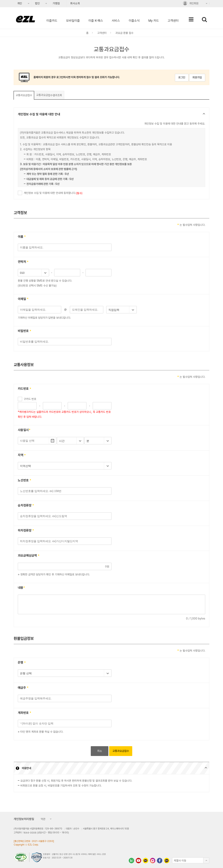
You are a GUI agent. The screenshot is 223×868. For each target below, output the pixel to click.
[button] (111, 114)
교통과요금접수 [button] (121, 751)
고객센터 (173, 21)
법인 (36, 5)
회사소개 (75, 3)
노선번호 (25, 481)
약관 (42, 819)
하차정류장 (26, 531)
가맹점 (56, 3)
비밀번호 (25, 331)
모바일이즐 (73, 21)
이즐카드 (52, 21)
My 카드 (154, 21)
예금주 (23, 688)
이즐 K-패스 (96, 21)
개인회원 (191, 4)
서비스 (116, 21)
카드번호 (25, 389)
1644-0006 (30, 833)
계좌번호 (25, 713)
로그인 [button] (182, 77)
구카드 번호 (30, 399)
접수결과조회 (49, 95)
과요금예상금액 (29, 556)
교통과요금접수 (24, 95)
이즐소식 (134, 21)
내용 (21, 588)
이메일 (23, 299)
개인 (18, 5)
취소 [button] (100, 751)
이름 (22, 237)
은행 (22, 663)
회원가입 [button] (197, 77)
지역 (22, 455)
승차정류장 (26, 506)
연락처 (23, 262)
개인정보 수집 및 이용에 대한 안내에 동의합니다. (53, 193)
